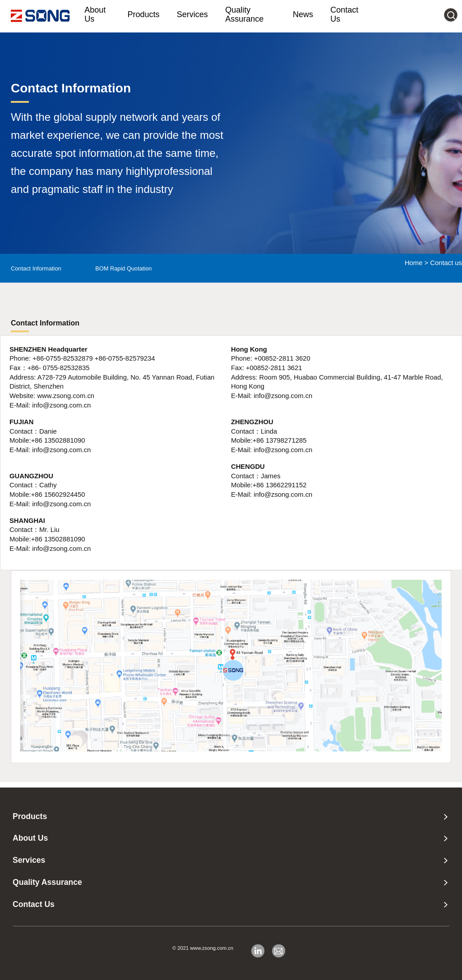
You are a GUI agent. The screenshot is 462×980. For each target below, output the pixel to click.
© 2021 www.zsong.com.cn (203, 948)
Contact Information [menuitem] (36, 268)
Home (413, 263)
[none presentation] (446, 817)
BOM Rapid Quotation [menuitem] (123, 268)
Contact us (446, 263)
